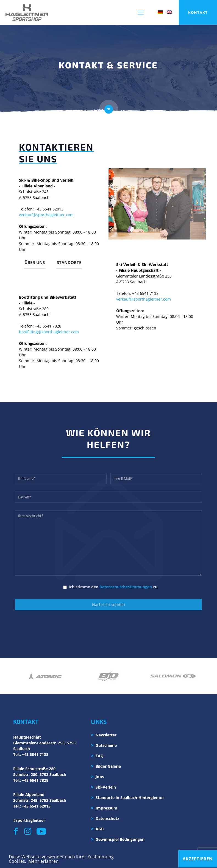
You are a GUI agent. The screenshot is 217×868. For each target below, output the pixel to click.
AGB (100, 829)
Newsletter (106, 735)
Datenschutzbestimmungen (126, 587)
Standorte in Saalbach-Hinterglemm (130, 798)
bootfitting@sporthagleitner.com (49, 332)
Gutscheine (106, 745)
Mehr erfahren (43, 861)
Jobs (100, 777)
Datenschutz (107, 818)
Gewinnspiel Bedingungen (120, 839)
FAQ (100, 756)
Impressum (106, 808)
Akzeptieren (198, 859)
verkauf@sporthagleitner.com (46, 214)
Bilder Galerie (108, 766)
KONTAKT (198, 12)
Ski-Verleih (106, 787)
